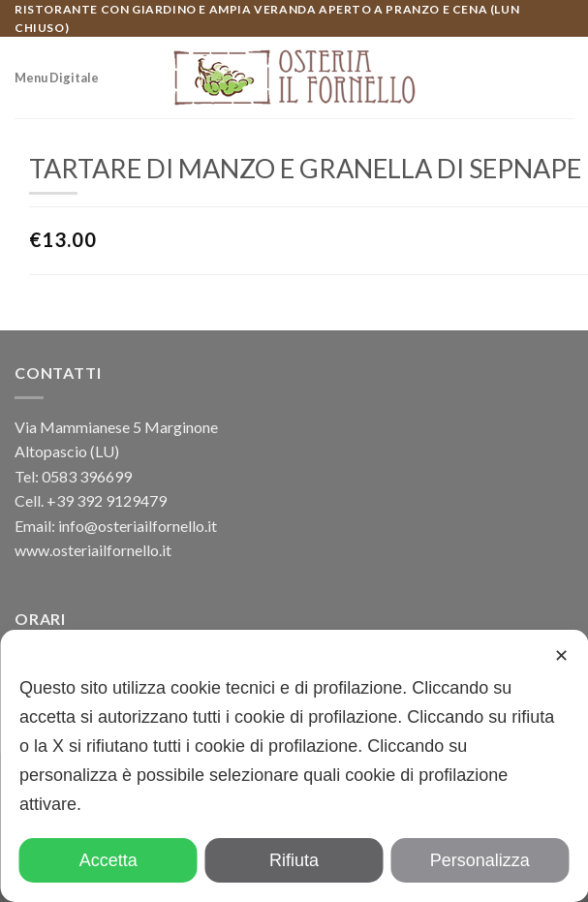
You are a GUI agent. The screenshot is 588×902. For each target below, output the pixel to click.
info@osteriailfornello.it (138, 526)
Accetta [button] (108, 860)
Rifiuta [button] (294, 860)
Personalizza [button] (480, 860)
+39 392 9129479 (107, 500)
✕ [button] (561, 656)
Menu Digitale (57, 78)
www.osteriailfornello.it (93, 550)
